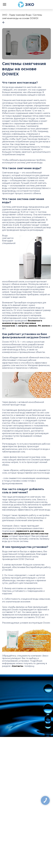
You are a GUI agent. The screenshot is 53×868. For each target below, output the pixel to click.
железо (46, 326)
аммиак (33, 326)
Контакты (18, 666)
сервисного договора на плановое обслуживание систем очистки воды (25, 534)
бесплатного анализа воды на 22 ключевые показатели (22, 323)
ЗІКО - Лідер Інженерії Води (17, 15)
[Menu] (5, 4)
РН (39, 326)
